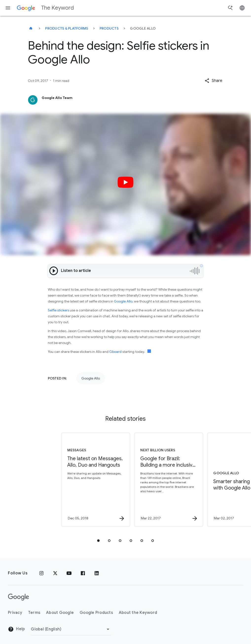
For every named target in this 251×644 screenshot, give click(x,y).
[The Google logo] (18, 597)
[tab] (98, 541)
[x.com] (55, 573)
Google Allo (123, 301)
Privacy (15, 613)
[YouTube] (69, 573)
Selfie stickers (58, 310)
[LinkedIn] (97, 573)
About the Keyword (138, 613)
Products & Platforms (67, 28)
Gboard (115, 352)
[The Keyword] (31, 28)
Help (16, 629)
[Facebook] (83, 573)
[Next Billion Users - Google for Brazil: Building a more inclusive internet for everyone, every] (161, 480)
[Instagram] (41, 573)
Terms (34, 613)
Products (109, 28)
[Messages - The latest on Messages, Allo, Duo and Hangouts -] (89, 480)
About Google (60, 613)
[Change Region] (71, 629)
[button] (213, 81)
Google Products (96, 613)
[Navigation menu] (8, 8)
